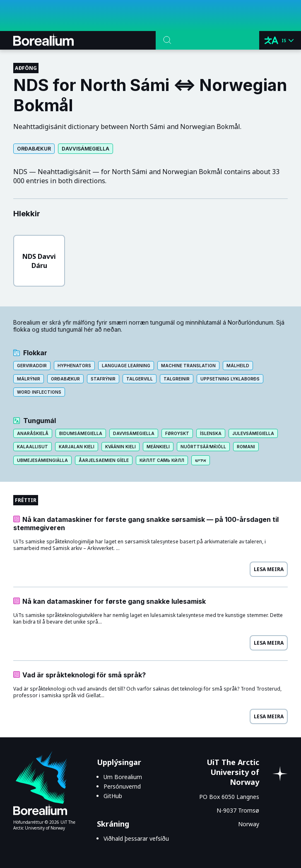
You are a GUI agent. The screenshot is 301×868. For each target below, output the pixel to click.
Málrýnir (29, 379)
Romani (246, 447)
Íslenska (211, 433)
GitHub (113, 796)
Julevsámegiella (253, 433)
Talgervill (140, 379)
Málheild (238, 366)
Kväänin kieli (120, 447)
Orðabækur (34, 149)
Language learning (126, 366)
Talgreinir (177, 379)
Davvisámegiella (85, 149)
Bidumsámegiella (81, 433)
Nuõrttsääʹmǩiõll (203, 447)
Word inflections (39, 392)
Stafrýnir (103, 379)
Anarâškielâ (33, 433)
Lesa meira (269, 569)
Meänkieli (158, 447)
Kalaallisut (33, 447)
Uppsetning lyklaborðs (230, 379)
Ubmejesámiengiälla (42, 460)
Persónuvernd (122, 786)
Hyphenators (74, 366)
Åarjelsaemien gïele (104, 460)
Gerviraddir (32, 366)
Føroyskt (177, 433)
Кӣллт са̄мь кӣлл (162, 460)
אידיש (201, 460)
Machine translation (188, 366)
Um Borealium (123, 777)
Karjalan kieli (77, 447)
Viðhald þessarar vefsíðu (136, 838)
